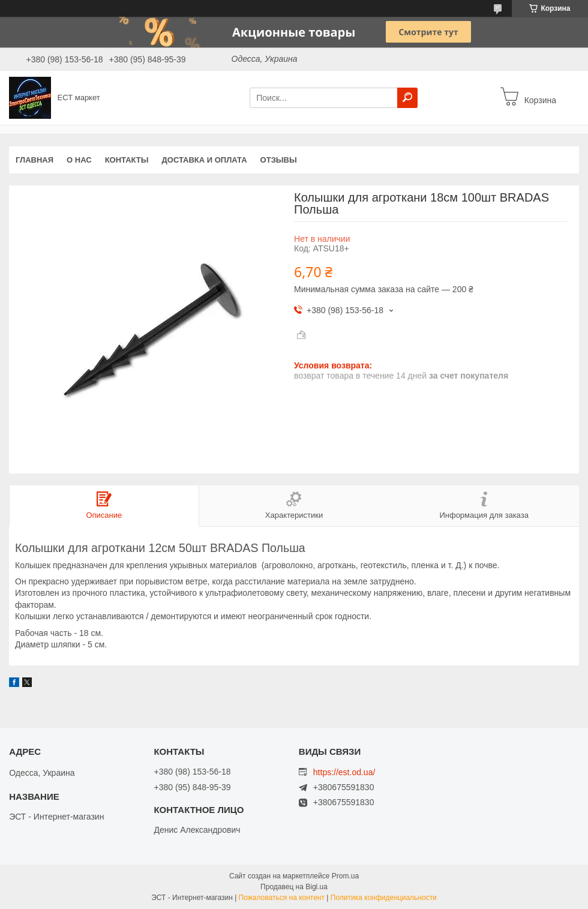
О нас (79, 160)
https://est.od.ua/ (344, 772)
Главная (34, 160)
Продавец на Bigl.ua (294, 887)
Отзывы (279, 160)
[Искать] (407, 98)
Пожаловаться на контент (282, 898)
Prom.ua (345, 876)
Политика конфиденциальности (384, 898)
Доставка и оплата (205, 160)
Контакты (127, 160)
